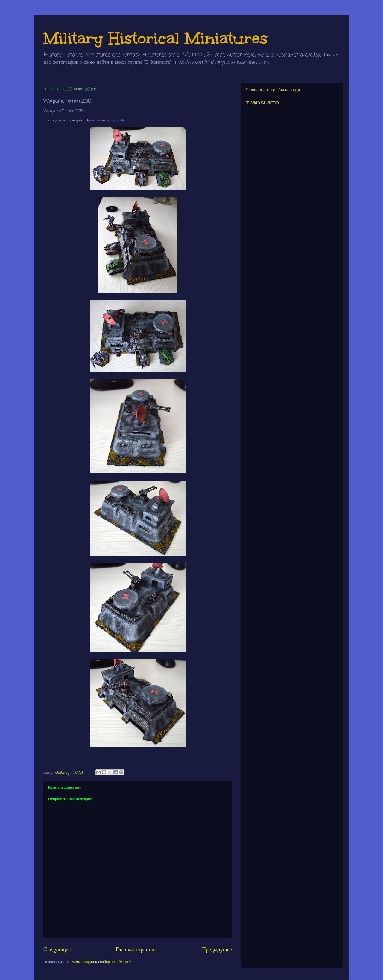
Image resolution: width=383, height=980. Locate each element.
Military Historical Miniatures (156, 38)
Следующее (57, 950)
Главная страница (136, 950)
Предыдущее (217, 950)
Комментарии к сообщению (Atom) (101, 962)
